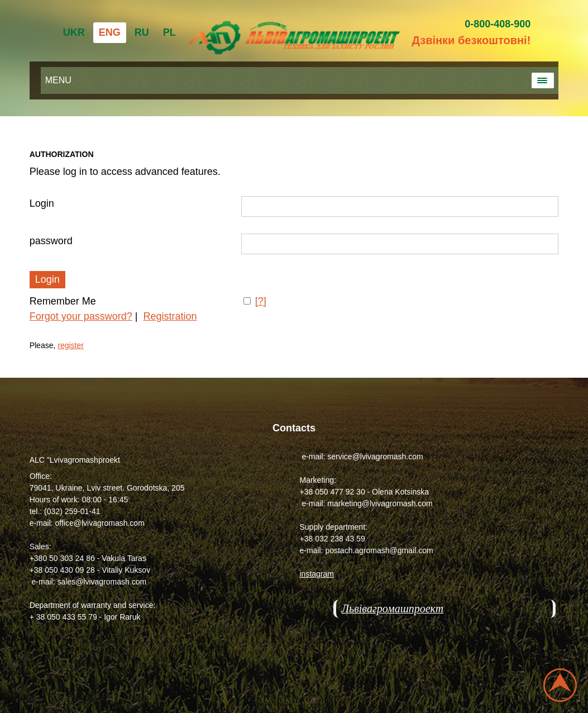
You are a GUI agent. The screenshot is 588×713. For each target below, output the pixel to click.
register (71, 345)
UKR (74, 32)
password (51, 241)
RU (142, 32)
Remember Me (63, 301)
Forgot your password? (81, 316)
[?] (261, 301)
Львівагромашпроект (393, 609)
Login (42, 203)
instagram (317, 574)
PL (169, 32)
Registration (170, 316)
